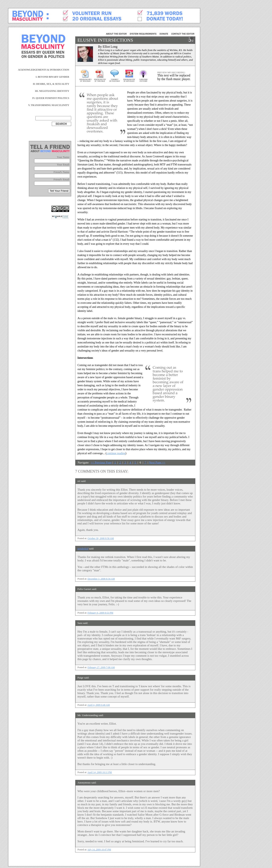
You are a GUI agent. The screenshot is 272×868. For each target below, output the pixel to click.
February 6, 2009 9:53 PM (100, 613)
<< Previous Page (101, 463)
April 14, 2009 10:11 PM (100, 772)
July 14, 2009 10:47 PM (99, 850)
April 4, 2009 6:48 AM (98, 705)
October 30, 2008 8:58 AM (101, 538)
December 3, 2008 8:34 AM (101, 579)
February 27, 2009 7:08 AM (101, 667)
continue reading (116, 453)
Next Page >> (157, 463)
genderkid (83, 549)
